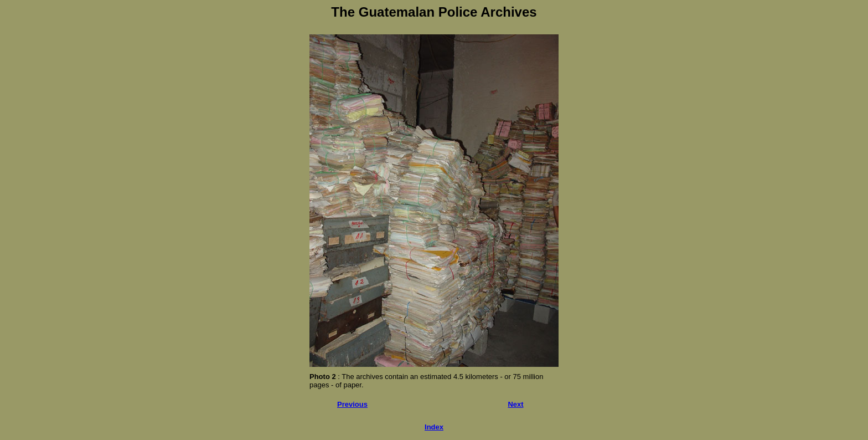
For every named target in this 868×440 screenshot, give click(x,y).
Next (515, 404)
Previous (352, 404)
